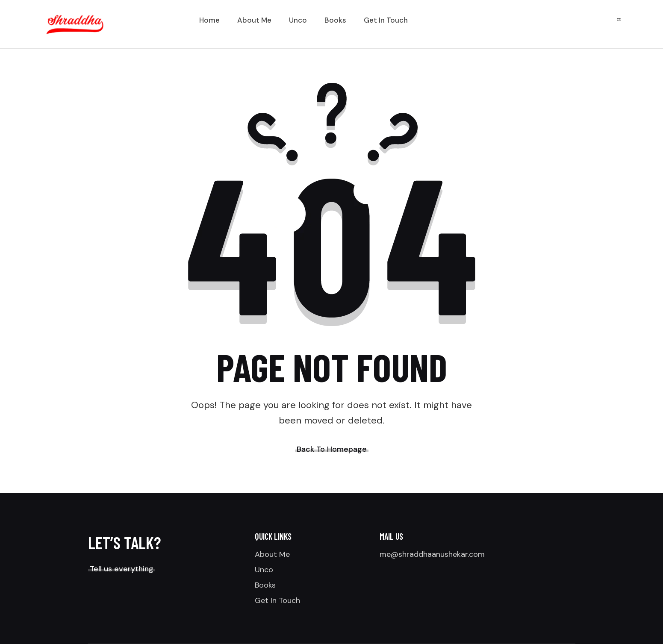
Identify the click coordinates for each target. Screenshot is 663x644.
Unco (264, 570)
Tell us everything (122, 569)
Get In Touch (277, 600)
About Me (272, 554)
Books (265, 585)
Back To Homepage (332, 449)
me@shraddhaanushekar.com (432, 554)
